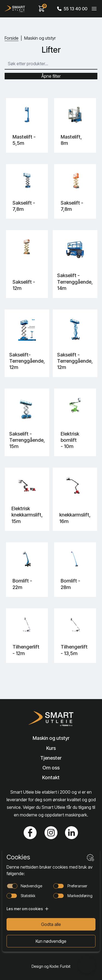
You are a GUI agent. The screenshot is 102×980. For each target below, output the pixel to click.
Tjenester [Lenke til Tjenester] (51, 758)
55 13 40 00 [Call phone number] (72, 9)
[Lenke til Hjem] (51, 719)
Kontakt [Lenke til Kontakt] (51, 777)
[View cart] (42, 9)
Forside (12, 38)
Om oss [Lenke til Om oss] (51, 768)
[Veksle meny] (94, 9)
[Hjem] (15, 9)
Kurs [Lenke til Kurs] (51, 748)
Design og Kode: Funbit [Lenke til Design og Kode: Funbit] (51, 966)
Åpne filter (51, 76)
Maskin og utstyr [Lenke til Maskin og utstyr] (51, 738)
